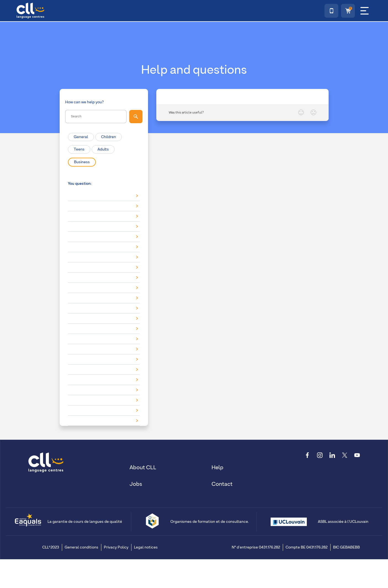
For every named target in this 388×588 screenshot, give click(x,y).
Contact (222, 484)
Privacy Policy (116, 547)
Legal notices (146, 547)
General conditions (81, 547)
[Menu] (365, 11)
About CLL (143, 467)
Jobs (136, 484)
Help (217, 467)
